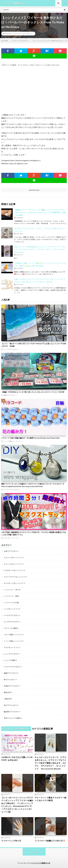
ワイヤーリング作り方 (11, 841)
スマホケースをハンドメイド (15, 570)
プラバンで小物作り (11, 628)
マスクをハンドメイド (11, 538)
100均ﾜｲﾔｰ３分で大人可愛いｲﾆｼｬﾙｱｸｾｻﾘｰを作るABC (17, 759)
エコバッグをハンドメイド (14, 557)
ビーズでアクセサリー (12, 622)
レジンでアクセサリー (11, 349)
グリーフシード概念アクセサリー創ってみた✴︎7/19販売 (51, 799)
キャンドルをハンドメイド (14, 564)
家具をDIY (8, 692)
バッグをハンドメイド (12, 609)
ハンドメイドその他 (11, 602)
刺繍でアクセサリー (10, 395)
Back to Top (34, 852)
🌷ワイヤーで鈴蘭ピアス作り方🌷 (50, 841)
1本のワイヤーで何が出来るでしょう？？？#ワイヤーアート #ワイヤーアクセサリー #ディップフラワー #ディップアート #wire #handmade (40, 249)
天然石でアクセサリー (12, 686)
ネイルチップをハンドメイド (15, 583)
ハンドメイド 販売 (11, 596)
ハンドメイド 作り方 (12, 590)
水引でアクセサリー (11, 705)
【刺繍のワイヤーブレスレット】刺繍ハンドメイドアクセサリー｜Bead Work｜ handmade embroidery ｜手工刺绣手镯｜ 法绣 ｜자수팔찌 (40, 212)
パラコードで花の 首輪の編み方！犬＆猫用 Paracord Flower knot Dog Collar (30, 438)
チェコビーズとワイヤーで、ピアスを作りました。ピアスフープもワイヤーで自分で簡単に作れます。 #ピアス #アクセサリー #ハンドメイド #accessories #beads (51, 763)
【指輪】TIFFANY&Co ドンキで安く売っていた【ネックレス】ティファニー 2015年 (33, 392)
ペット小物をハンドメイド (13, 441)
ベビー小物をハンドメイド (14, 635)
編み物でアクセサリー (12, 712)
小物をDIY (8, 699)
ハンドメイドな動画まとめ (40, 863)
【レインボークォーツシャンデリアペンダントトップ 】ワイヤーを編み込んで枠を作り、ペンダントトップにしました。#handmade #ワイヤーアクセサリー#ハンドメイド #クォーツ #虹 (17, 805)
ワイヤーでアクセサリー (24, 34)
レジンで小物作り (10, 660)
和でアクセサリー (10, 680)
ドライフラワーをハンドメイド (15, 577)
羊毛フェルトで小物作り (13, 718)
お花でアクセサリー (11, 551)
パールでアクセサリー (12, 615)
